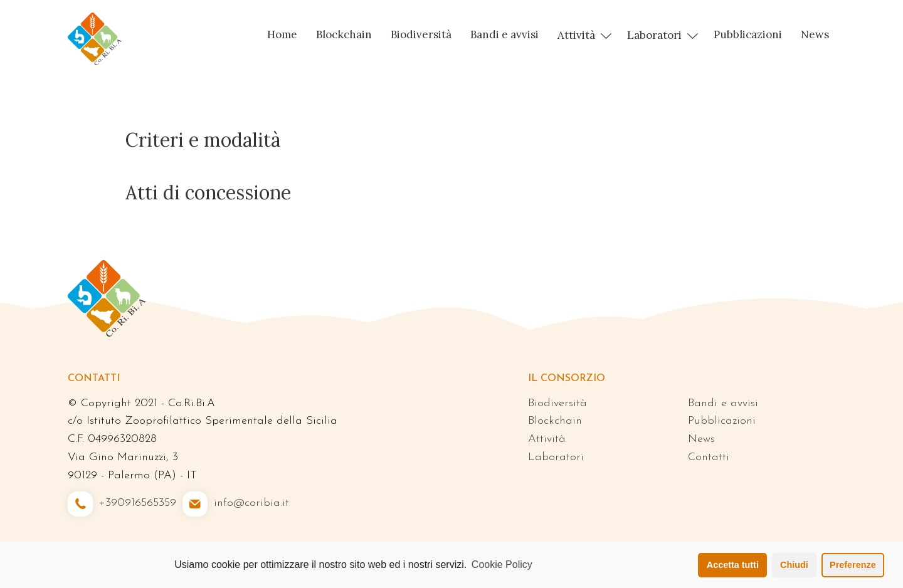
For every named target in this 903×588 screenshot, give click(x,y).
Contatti (709, 457)
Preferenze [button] (853, 565)
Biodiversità (421, 34)
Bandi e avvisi (504, 34)
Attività (576, 35)
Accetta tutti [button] (733, 565)
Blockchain (344, 34)
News (815, 34)
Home (282, 34)
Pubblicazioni (748, 34)
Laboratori (654, 35)
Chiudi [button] (794, 565)
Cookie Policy (502, 564)
